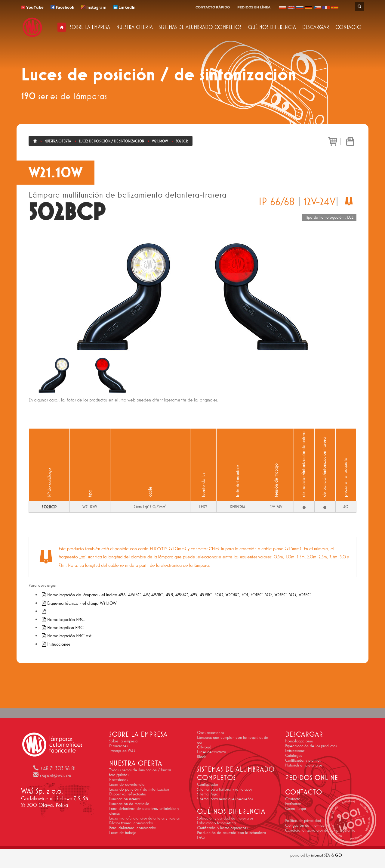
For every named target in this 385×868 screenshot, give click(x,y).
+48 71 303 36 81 (58, 768)
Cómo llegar (296, 808)
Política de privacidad (303, 820)
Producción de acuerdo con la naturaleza (231, 832)
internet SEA (320, 855)
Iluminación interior (125, 799)
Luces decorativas (211, 752)
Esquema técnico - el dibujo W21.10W (79, 603)
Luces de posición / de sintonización (111, 141)
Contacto (293, 799)
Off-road (204, 747)
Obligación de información (307, 825)
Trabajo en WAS (122, 751)
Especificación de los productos (311, 746)
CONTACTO (348, 27)
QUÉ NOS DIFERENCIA (272, 27)
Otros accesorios (210, 732)
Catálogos (293, 755)
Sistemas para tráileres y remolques (224, 789)
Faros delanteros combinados (133, 828)
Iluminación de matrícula (129, 804)
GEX (339, 855)
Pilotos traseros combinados (131, 823)
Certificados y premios (303, 760)
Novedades (118, 779)
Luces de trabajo (123, 832)
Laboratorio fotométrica (216, 823)
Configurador (208, 784)
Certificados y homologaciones (222, 828)
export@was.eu (56, 775)
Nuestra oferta (58, 141)
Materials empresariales (303, 765)
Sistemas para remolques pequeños (225, 799)
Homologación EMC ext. (67, 636)
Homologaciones (299, 741)
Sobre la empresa (123, 741)
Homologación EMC (63, 619)
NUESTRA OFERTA (135, 27)
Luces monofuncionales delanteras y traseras (144, 818)
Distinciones (118, 746)
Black (201, 757)
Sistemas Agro (208, 794)
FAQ (201, 837)
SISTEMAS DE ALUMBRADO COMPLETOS (200, 27)
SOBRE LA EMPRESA (90, 27)
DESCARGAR (316, 27)
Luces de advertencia (127, 784)
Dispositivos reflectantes (128, 794)
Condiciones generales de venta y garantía (320, 830)
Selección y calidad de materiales (225, 818)
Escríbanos (293, 804)
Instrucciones (55, 644)
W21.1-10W (160, 141)
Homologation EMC (62, 628)
